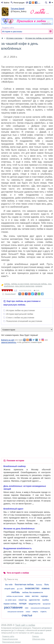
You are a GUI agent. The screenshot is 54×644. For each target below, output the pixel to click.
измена (46, 588)
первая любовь (10, 604)
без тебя (9, 585)
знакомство (32, 588)
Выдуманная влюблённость (18, 548)
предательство (35, 604)
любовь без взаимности (32, 592)
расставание (13, 607)
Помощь (36, 636)
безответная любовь (24, 585)
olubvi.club (39, 633)
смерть (35, 612)
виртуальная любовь (39, 284)
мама (27, 596)
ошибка (46, 600)
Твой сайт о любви (25, 625)
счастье (27, 615)
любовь (7, 284)
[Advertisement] (27, 370)
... (35, 2)
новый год (23, 600)
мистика (35, 596)
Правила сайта (8, 636)
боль (47, 585)
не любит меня (11, 600)
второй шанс (10, 589)
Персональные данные (11, 642)
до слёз (20, 589)
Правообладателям (10, 639)
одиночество (34, 600)
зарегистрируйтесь (9, 342)
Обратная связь (39, 639)
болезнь (39, 585)
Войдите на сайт (8, 340)
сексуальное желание (15, 612)
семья (28, 612)
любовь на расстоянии (20, 284)
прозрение (47, 604)
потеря (23, 604)
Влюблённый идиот (13, 509)
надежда (39, 286)
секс (27, 608)
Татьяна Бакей (17, 9)
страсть (44, 612)
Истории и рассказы (12, 31)
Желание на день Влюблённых (19, 529)
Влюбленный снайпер (15, 466)
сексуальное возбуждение (40, 608)
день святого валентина (25, 286)
